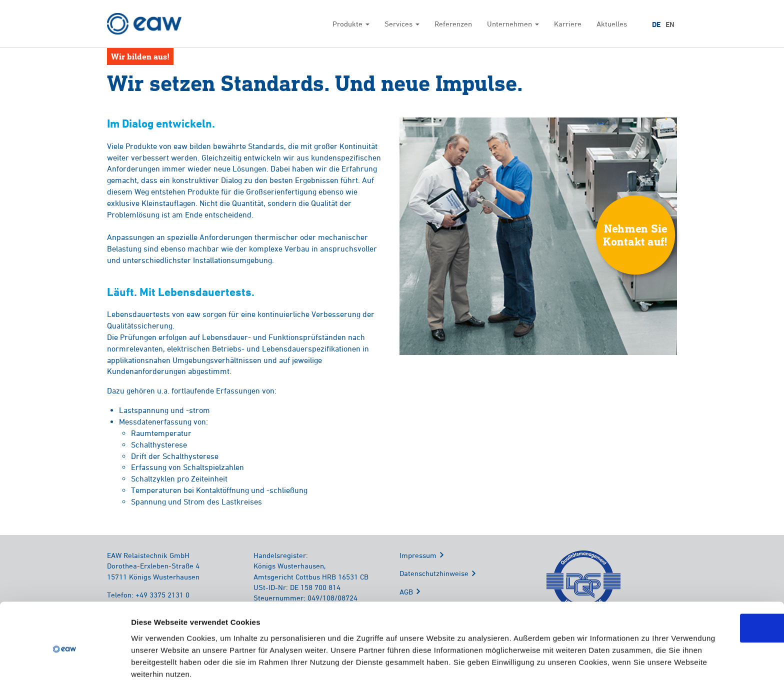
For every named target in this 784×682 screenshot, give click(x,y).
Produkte (351, 24)
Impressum (418, 556)
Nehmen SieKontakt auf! (635, 235)
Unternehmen (513, 24)
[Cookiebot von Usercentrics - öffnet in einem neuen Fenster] (65, 662)
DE (656, 24)
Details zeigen (532, 662)
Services (402, 24)
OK (701, 584)
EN (670, 24)
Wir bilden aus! (140, 56)
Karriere (568, 24)
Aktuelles (612, 24)
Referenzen (453, 24)
